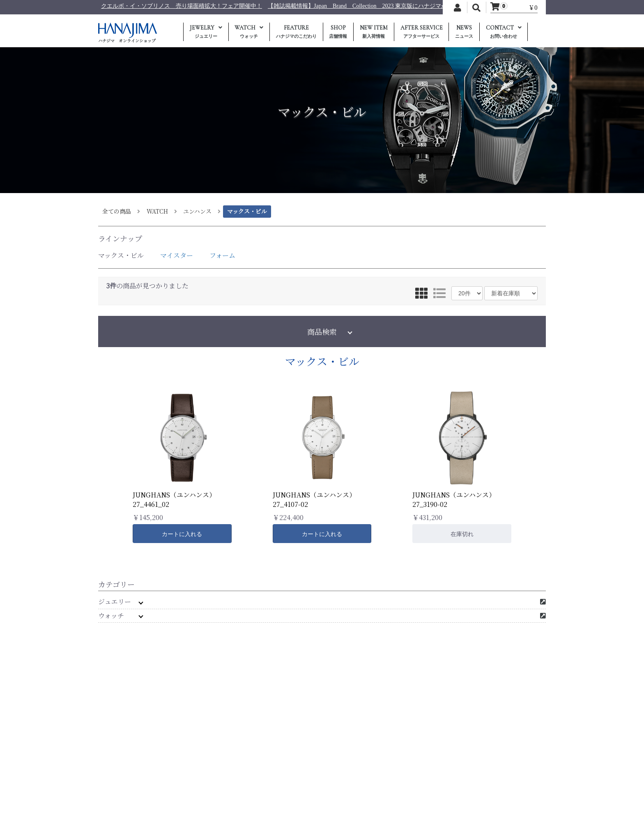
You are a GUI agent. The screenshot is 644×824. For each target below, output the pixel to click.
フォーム (222, 255)
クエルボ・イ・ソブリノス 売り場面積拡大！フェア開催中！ (301, 6)
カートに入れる (182, 534)
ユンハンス (197, 211)
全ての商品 (117, 211)
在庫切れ (462, 534)
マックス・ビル (247, 211)
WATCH (157, 211)
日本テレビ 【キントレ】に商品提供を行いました (149, 6)
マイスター (177, 255)
